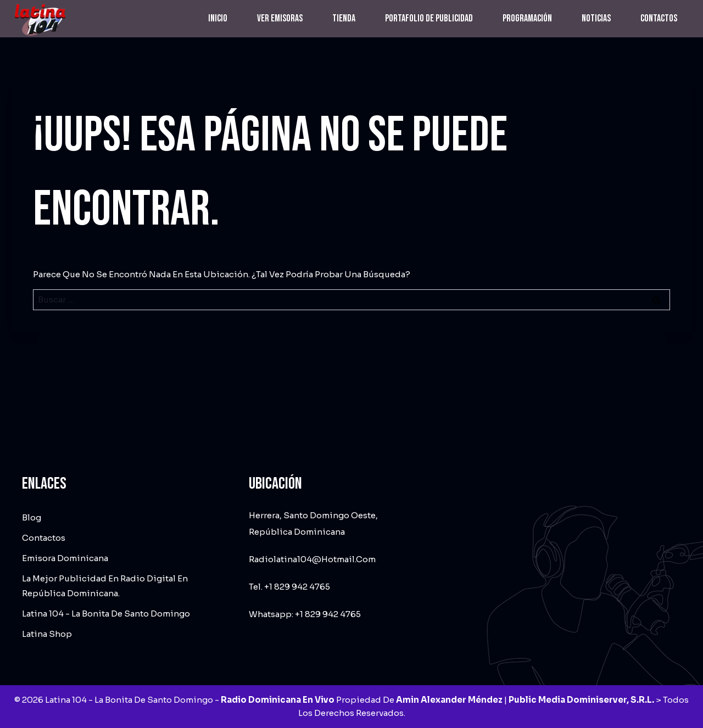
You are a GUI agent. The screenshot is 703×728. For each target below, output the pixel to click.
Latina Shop (47, 634)
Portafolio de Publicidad (429, 18)
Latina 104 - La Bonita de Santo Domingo (106, 614)
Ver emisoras (280, 18)
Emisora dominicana (65, 558)
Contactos (659, 18)
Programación (527, 18)
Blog (32, 517)
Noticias (596, 18)
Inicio (218, 18)
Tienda (344, 18)
